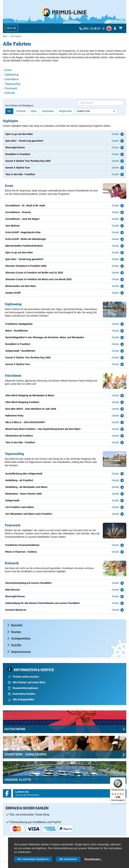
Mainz (34, 111)
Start (5, 36)
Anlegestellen (19, 638)
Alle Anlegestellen (21, 699)
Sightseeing (12, 75)
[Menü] (124, 779)
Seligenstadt (65, 111)
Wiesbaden (48, 111)
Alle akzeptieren (68, 859)
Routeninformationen (23, 688)
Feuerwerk (11, 88)
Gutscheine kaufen (22, 694)
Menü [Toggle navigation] (11, 28)
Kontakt (15, 625)
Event (8, 70)
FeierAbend (12, 79)
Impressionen (19, 652)
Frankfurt (21, 111)
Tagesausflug (13, 84)
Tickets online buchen (23, 677)
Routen (14, 632)
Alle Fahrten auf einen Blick (27, 682)
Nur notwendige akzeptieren (33, 859)
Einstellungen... (93, 859)
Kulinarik (10, 93)
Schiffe (14, 645)
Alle (9, 111)
